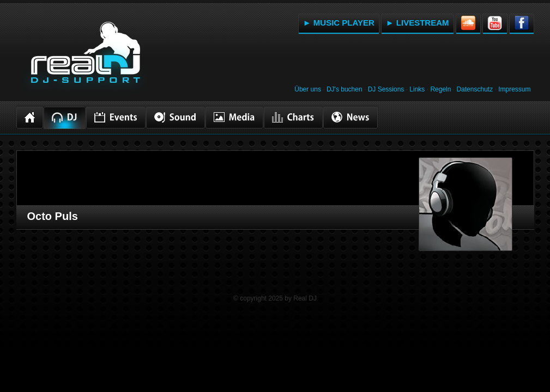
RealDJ (84, 59)
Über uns (308, 89)
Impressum (514, 89)
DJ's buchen (344, 89)
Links (417, 89)
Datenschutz (475, 89)
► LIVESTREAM (418, 23)
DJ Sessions (386, 89)
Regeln (440, 89)
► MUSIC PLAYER (339, 23)
